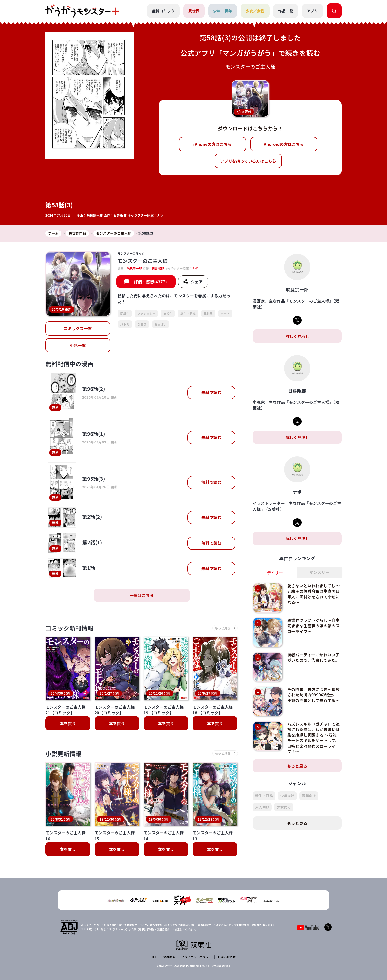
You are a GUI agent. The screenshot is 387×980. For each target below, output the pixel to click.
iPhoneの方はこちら (213, 144)
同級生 (125, 314)
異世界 (194, 11)
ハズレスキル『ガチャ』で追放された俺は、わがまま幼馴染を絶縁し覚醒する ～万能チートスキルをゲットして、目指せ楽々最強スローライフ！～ (313, 738)
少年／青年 (223, 11)
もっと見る (297, 766)
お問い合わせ (227, 957)
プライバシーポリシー (197, 957)
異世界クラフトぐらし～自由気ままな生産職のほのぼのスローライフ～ (313, 626)
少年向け (287, 796)
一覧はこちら (142, 595)
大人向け (262, 807)
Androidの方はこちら (284, 144)
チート (225, 314)
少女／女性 (255, 11)
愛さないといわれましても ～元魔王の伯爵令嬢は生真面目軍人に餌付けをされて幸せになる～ (314, 594)
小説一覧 (78, 345)
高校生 (168, 314)
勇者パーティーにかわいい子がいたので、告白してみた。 (313, 657)
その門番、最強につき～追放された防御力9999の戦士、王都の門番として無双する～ (313, 695)
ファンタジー (146, 314)
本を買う (68, 723)
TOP (154, 957)
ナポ (160, 215)
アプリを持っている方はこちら (248, 161)
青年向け (309, 796)
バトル (125, 324)
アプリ (312, 11)
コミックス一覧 (78, 328)
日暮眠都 (120, 215)
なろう (142, 324)
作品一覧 (286, 11)
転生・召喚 (188, 314)
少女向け (284, 807)
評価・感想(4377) (150, 282)
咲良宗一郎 (95, 215)
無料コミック (163, 11)
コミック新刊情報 (69, 628)
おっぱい (161, 324)
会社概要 (169, 957)
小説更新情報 (63, 754)
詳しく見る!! (297, 336)
